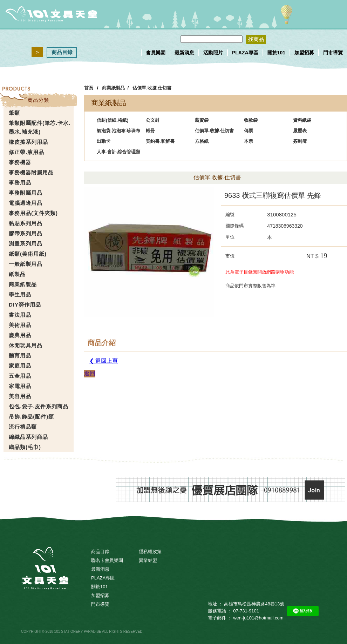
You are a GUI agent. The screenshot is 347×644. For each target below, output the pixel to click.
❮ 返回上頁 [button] (104, 361)
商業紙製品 (113, 88)
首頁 (89, 88)
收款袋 (251, 120)
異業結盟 (148, 560)
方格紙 (202, 141)
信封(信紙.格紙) (113, 120)
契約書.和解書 (160, 141)
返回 (90, 373)
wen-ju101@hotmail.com (258, 618)
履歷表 (300, 131)
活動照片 (213, 53)
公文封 (153, 120)
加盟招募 (304, 53)
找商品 (256, 39)
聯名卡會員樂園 (107, 560)
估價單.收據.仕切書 (152, 88)
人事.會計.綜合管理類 (118, 152)
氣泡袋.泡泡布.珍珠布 (118, 131)
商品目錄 (62, 52)
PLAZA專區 (245, 53)
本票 (249, 141)
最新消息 (184, 53)
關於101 (276, 53)
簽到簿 (300, 141)
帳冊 (150, 131)
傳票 (249, 131)
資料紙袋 (302, 120)
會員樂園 (156, 53)
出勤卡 (104, 141)
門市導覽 (333, 53)
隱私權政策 (150, 552)
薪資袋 (202, 120)
